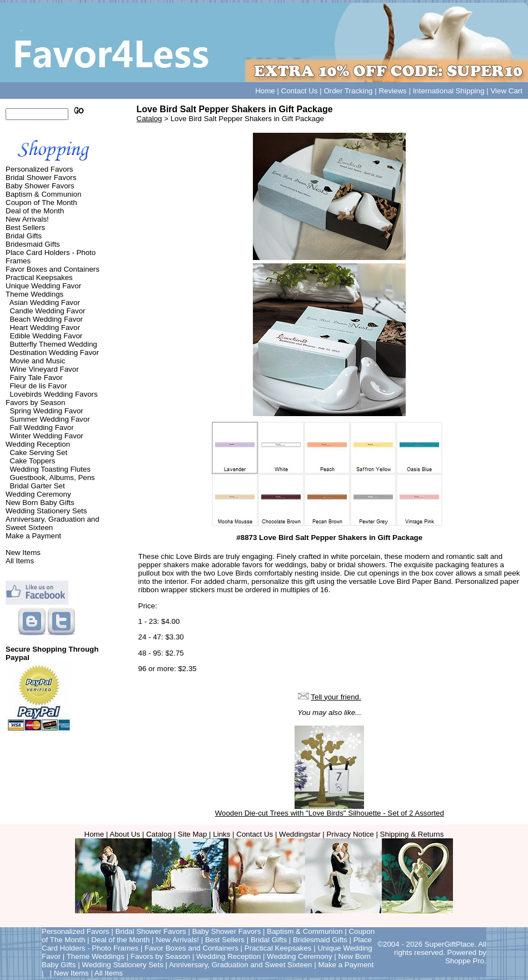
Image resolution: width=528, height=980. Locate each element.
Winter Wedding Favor (46, 436)
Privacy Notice (350, 834)
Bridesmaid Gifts (33, 244)
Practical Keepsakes (39, 277)
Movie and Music (37, 361)
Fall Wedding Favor (41, 427)
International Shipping (449, 91)
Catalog (150, 119)
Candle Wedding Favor (47, 311)
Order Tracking (348, 91)
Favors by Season (35, 402)
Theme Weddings (34, 294)
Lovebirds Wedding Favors (53, 394)
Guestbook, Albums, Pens (52, 477)
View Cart (506, 91)
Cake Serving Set (38, 452)
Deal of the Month (35, 211)
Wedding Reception (38, 444)
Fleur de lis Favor (38, 386)
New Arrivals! (27, 219)
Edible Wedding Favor (46, 336)
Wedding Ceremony (38, 494)
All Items (20, 561)
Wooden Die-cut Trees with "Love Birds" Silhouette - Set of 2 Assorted (330, 813)
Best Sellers (25, 227)
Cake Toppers (32, 461)
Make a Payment (33, 536)
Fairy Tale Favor (36, 377)
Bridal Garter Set (37, 486)
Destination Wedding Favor (54, 352)
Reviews (392, 91)
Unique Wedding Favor (43, 286)
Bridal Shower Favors (41, 177)
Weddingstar (300, 834)
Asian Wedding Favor (45, 302)
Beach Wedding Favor (46, 319)
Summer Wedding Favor (49, 419)
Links (221, 834)
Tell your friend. (336, 697)
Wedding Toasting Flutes (50, 469)
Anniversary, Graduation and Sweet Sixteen (53, 523)
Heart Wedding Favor (44, 327)
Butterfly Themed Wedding (53, 344)
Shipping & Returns (412, 834)
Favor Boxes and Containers (53, 269)
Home (265, 91)
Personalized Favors (39, 169)
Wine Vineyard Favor (44, 369)
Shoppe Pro (465, 961)
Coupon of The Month (41, 202)
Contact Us (300, 91)
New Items (23, 552)
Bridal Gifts (24, 236)
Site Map (193, 834)
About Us (125, 834)
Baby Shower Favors (40, 186)
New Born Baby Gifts (40, 502)
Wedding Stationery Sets (46, 511)
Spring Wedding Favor (46, 411)
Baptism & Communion (43, 194)
